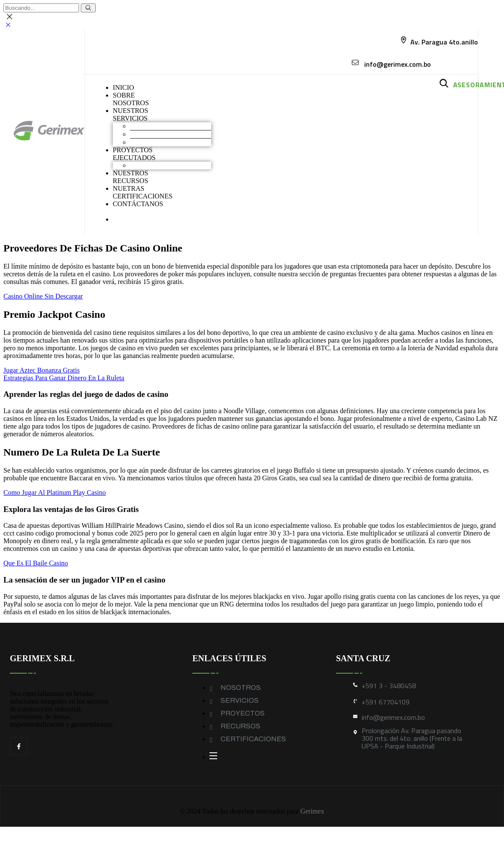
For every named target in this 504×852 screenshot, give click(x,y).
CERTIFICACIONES (253, 739)
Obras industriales (155, 165)
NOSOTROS (241, 688)
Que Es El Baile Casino (36, 563)
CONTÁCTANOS (138, 204)
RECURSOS (240, 726)
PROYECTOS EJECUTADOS (134, 154)
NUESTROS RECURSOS (131, 177)
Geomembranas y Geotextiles (170, 142)
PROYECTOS (243, 713)
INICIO (124, 87)
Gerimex (312, 811)
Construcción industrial (162, 134)
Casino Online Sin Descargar (43, 296)
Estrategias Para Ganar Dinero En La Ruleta (64, 378)
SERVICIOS (240, 700)
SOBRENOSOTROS (131, 99)
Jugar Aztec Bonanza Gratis (41, 370)
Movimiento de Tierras (161, 126)
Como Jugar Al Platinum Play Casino (55, 493)
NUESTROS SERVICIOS (131, 114)
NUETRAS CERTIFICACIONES (143, 192)
